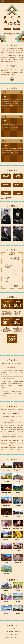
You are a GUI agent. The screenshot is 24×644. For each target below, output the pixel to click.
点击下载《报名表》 (11, 367)
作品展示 (16, 29)
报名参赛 (8, 29)
